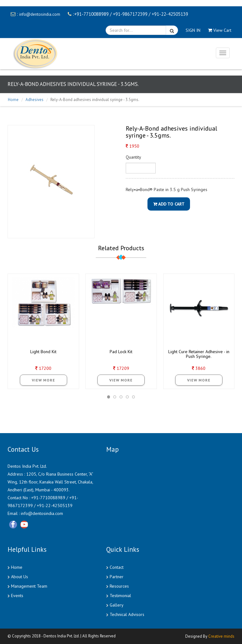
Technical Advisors (127, 614)
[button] (109, 397)
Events (17, 596)
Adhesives (35, 100)
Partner (117, 577)
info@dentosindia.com (40, 14)
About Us (20, 577)
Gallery (117, 605)
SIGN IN (193, 30)
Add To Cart (169, 204)
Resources (119, 586)
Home (13, 100)
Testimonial (120, 596)
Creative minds (221, 636)
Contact (117, 567)
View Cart (220, 30)
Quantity (133, 157)
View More (43, 380)
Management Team (29, 586)
